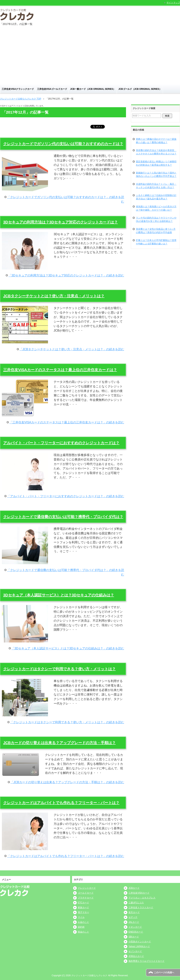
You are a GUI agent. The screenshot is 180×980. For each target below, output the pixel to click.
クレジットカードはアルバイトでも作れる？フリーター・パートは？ (61, 803)
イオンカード (135, 927)
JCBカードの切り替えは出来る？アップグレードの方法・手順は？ (59, 743)
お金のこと (83, 922)
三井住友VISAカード (139, 893)
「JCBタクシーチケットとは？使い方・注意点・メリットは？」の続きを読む (72, 349)
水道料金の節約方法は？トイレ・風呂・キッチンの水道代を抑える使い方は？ (156, 186)
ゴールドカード (86, 893)
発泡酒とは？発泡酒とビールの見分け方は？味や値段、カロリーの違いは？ (156, 208)
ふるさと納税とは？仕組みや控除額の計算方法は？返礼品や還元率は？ (156, 197)
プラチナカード (86, 898)
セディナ (133, 917)
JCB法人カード (136, 956)
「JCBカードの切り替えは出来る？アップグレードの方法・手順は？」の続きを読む (67, 782)
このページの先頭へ (164, 973)
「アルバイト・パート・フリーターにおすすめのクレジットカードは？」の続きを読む (66, 496)
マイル (81, 917)
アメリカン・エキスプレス (142, 898)
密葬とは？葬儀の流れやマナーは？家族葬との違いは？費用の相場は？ (156, 141)
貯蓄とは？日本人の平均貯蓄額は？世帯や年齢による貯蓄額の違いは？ (156, 242)
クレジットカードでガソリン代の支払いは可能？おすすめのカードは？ (63, 144)
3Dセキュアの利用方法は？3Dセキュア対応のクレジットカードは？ (60, 222)
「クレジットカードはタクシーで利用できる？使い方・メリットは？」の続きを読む (67, 722)
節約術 (81, 927)
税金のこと (83, 932)
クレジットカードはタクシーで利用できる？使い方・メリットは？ (59, 669)
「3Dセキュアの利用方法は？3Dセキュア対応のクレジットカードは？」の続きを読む (66, 275)
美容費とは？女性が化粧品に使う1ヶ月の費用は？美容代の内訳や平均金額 (156, 231)
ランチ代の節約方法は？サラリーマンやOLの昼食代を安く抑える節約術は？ (156, 219)
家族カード (83, 907)
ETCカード (83, 903)
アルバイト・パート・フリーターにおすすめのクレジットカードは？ (61, 443)
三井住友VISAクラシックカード (18, 89)
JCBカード (134, 888)
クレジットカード (87, 888)
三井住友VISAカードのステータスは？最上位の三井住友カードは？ (60, 370)
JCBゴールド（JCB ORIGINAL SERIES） (140, 89)
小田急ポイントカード (140, 942)
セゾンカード (135, 951)
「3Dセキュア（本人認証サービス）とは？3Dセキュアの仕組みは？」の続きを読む (68, 648)
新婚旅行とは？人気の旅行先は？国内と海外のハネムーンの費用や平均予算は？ (156, 174)
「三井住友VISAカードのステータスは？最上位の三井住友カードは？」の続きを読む (67, 422)
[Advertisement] (90, 57)
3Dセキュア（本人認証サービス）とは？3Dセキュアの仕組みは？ (59, 595)
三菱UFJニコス (136, 903)
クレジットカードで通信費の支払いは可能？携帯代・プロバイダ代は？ (63, 517)
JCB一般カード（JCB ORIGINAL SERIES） (93, 89)
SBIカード (134, 937)
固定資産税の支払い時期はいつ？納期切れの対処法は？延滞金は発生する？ (156, 163)
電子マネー (83, 912)
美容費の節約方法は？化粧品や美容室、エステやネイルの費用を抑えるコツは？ (156, 152)
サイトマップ (173, 3)
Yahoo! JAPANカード (139, 946)
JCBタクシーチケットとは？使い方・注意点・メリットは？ (54, 296)
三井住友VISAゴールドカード (52, 89)
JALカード (134, 922)
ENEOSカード (136, 932)
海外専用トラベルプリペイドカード (146, 961)
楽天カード (134, 912)
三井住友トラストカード (141, 907)
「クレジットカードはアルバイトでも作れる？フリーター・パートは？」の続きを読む (66, 856)
